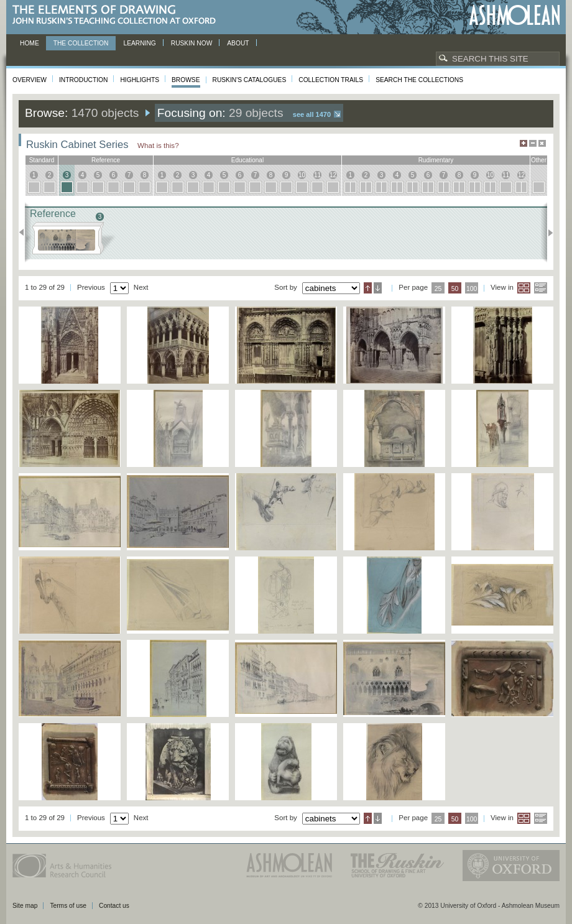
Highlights (140, 80)
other (539, 160)
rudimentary (436, 160)
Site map (25, 906)
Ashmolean (514, 15)
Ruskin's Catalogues (250, 80)
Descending (378, 288)
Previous (25, 233)
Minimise (533, 143)
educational (247, 160)
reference (106, 160)
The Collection (81, 43)
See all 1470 (312, 114)
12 (333, 175)
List (541, 288)
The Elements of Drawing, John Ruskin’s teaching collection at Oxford (118, 15)
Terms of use (68, 906)
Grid (524, 288)
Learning (139, 43)
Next (547, 233)
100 (472, 289)
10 (302, 175)
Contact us (114, 906)
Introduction (83, 80)
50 (455, 289)
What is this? (158, 145)
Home (30, 43)
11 (317, 175)
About (238, 43)
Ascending (368, 288)
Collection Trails (331, 80)
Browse (186, 80)
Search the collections (419, 80)
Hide (542, 143)
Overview (30, 80)
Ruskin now (192, 43)
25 (438, 289)
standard (42, 160)
